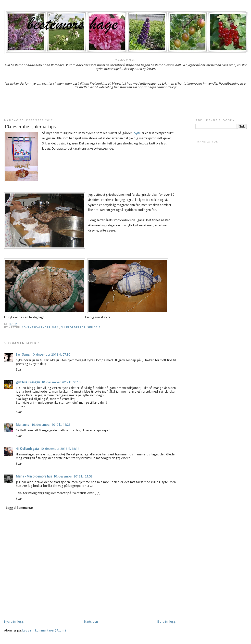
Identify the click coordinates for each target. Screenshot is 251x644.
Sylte (137, 133)
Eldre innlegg (167, 622)
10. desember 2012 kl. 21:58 (73, 476)
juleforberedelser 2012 (81, 328)
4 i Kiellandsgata (27, 449)
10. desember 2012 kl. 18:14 (60, 449)
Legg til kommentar (19, 508)
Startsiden (91, 622)
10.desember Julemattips (30, 127)
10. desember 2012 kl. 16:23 (51, 425)
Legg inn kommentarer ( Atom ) (44, 630)
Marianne (23, 425)
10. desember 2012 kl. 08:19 (61, 382)
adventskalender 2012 (40, 328)
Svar (19, 369)
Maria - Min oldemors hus (34, 476)
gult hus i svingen (28, 382)
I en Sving (23, 354)
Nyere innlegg (14, 622)
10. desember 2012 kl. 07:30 (51, 354)
